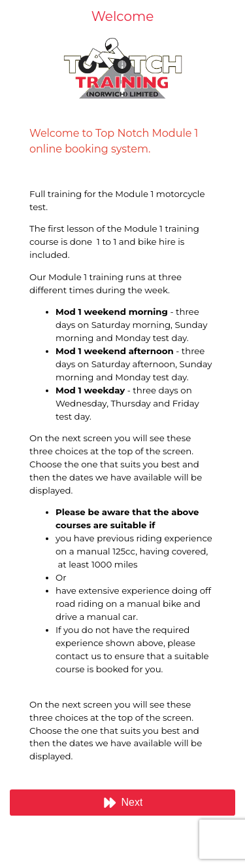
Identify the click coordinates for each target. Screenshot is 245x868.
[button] (122, 803)
